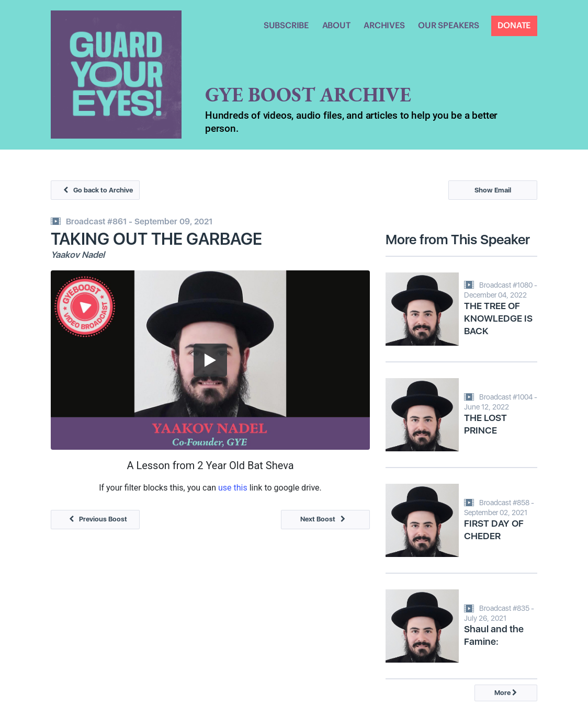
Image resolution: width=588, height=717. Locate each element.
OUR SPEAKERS (449, 26)
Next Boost (325, 519)
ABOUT (336, 26)
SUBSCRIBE (286, 26)
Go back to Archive (95, 190)
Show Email (493, 190)
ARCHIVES (384, 26)
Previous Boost (95, 519)
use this (233, 488)
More (506, 693)
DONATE (514, 26)
